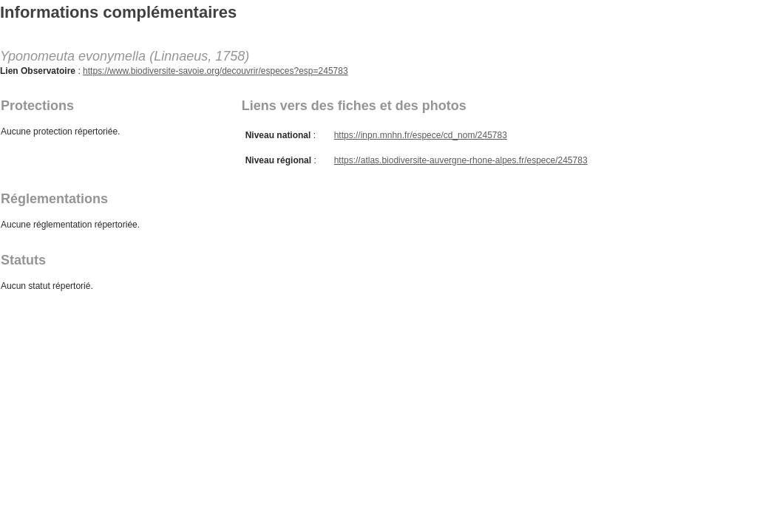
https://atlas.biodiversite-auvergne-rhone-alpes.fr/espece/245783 (461, 160)
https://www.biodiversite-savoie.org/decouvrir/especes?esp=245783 (215, 71)
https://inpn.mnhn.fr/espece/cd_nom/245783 (421, 135)
